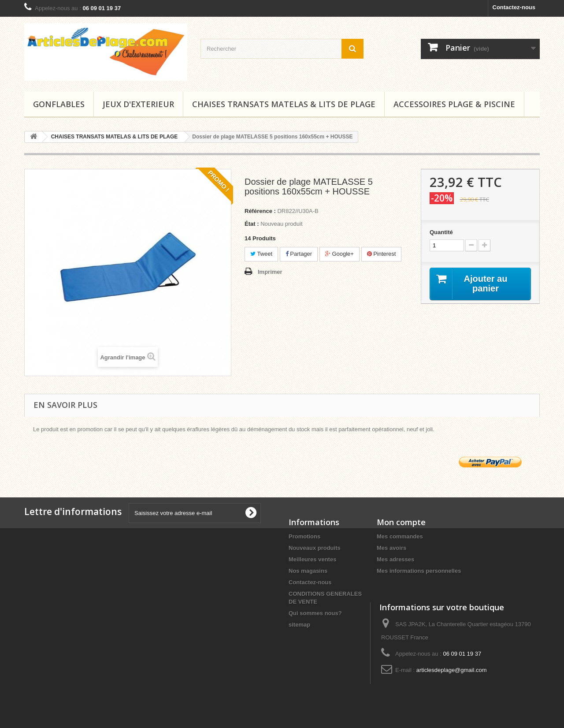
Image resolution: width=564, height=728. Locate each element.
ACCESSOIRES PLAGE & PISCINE (454, 104)
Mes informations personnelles (419, 571)
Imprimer (270, 272)
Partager (299, 254)
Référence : (260, 211)
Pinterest (382, 254)
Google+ (340, 254)
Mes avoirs (391, 548)
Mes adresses (395, 559)
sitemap (299, 625)
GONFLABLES (59, 104)
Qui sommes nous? (315, 613)
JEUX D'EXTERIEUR (138, 104)
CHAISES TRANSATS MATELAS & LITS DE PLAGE (284, 104)
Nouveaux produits (315, 548)
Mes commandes (400, 536)
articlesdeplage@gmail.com (452, 670)
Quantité (441, 232)
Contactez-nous (514, 7)
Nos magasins (308, 571)
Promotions (304, 536)
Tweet (261, 254)
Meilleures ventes (312, 559)
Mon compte (401, 522)
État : (252, 224)
